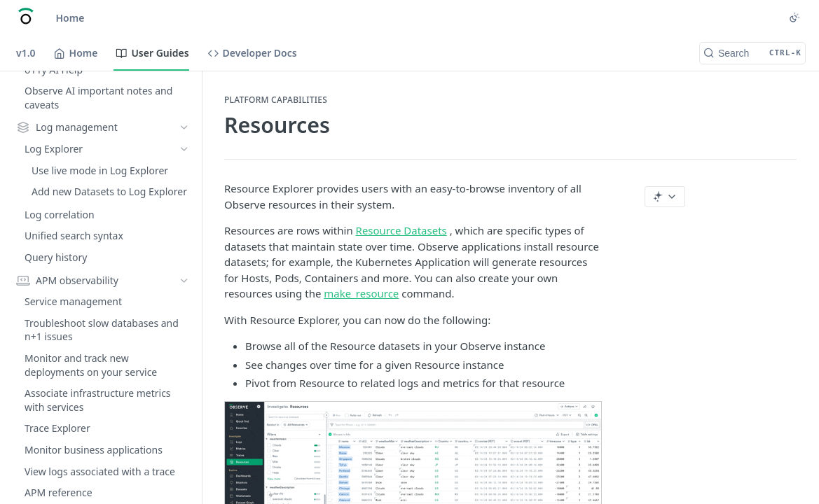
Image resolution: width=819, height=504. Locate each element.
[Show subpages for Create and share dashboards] (184, 195)
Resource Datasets (401, 230)
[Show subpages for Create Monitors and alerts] (184, 216)
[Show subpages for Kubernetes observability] (184, 113)
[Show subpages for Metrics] (184, 134)
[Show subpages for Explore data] (184, 280)
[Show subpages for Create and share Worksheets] (184, 237)
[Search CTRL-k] (752, 53)
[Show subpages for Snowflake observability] (184, 91)
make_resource (361, 293)
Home (70, 18)
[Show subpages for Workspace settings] (184, 419)
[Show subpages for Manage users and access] (184, 440)
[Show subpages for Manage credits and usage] (184, 462)
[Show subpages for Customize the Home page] (184, 483)
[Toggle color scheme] (794, 17)
